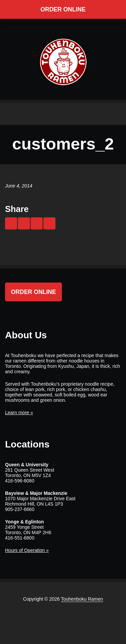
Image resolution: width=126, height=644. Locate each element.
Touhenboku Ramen (82, 599)
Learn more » (19, 413)
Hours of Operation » (27, 550)
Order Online (63, 9)
